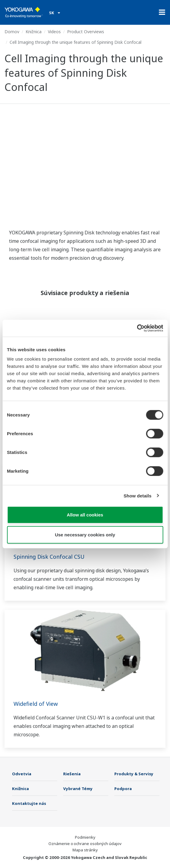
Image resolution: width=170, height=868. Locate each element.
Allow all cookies (85, 515)
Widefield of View (36, 704)
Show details (138, 495)
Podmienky (85, 837)
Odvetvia (22, 774)
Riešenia (72, 774)
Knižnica (34, 32)
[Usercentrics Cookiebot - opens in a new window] (137, 328)
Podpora (123, 789)
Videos (54, 32)
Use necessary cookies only (85, 534)
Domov (12, 32)
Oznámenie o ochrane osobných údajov (85, 844)
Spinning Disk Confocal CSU (49, 557)
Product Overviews (86, 32)
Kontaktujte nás (29, 803)
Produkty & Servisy (134, 774)
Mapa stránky (85, 850)
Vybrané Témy (78, 789)
